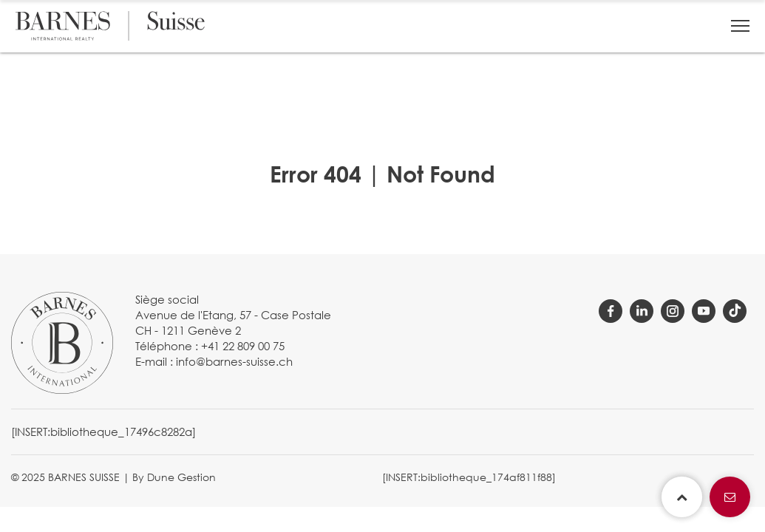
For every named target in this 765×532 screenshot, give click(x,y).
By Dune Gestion (174, 477)
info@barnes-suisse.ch (234, 361)
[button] (740, 26)
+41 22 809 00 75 (243, 346)
